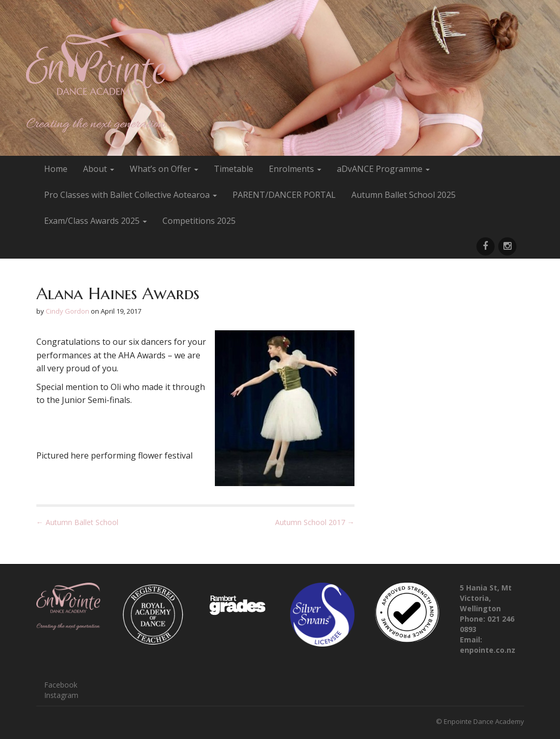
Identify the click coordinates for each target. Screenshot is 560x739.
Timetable (234, 169)
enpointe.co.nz (488, 650)
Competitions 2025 (199, 221)
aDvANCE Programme (383, 169)
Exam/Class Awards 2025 (95, 221)
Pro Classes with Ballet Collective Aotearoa (131, 195)
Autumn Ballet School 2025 (404, 195)
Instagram (61, 695)
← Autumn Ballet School (77, 522)
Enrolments (295, 169)
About (99, 169)
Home (56, 169)
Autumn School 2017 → (315, 522)
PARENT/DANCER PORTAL (284, 195)
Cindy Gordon (67, 311)
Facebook (61, 685)
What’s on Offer (164, 169)
